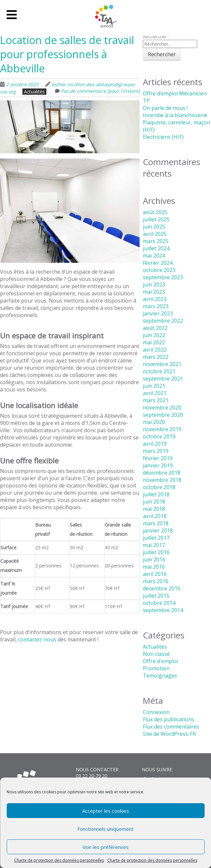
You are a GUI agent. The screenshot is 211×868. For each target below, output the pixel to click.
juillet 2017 (156, 538)
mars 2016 (156, 581)
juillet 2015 (156, 596)
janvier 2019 (158, 465)
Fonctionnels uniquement (105, 829)
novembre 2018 (162, 480)
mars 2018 (156, 523)
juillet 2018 (156, 494)
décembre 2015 (162, 588)
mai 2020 (154, 422)
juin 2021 (154, 386)
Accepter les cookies (106, 811)
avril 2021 (155, 393)
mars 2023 (156, 306)
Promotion (156, 668)
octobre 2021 (159, 371)
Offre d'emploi (160, 661)
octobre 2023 (159, 270)
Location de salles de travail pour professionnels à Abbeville (67, 54)
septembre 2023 (163, 277)
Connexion (156, 712)
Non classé (156, 654)
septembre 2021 (163, 379)
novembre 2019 (162, 429)
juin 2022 (154, 335)
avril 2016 (155, 574)
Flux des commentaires (171, 727)
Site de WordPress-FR (169, 734)
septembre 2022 (163, 321)
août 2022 (155, 328)
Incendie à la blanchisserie (175, 115)
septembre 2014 (163, 610)
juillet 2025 (156, 219)
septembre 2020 (163, 415)
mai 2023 (154, 292)
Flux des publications (169, 719)
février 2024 (158, 263)
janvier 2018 (158, 531)
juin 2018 (154, 502)
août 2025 (155, 212)
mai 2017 (154, 545)
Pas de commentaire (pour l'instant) (100, 91)
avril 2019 (155, 444)
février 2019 (158, 458)
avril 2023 (155, 299)
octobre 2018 (159, 487)
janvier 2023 (158, 313)
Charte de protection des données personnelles (59, 860)
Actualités (34, 92)
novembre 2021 (162, 364)
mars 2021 (156, 400)
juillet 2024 (156, 248)
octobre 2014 (159, 603)
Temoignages (160, 676)
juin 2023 (154, 285)
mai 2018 (154, 509)
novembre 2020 (162, 408)
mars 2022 (156, 357)
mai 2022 (154, 342)
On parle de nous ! (165, 108)
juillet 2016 (156, 552)
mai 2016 (154, 567)
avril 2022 (155, 350)
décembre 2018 (162, 473)
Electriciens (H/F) (163, 137)
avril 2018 (155, 516)
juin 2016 (154, 559)
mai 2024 (154, 256)
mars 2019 (156, 451)
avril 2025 (155, 234)
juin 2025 (154, 227)
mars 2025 (156, 241)
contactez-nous (37, 639)
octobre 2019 (159, 436)
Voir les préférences (106, 847)
